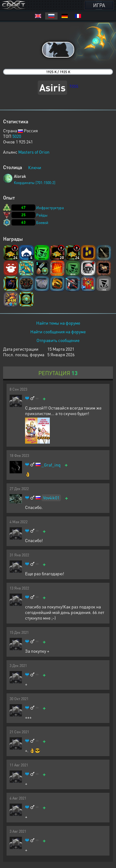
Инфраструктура (50, 208)
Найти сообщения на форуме (58, 331)
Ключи (35, 167)
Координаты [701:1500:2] (35, 183)
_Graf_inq (51, 465)
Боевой (42, 223)
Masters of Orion (34, 152)
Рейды (42, 215)
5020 (17, 136)
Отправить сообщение (58, 340)
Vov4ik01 (51, 498)
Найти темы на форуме (58, 323)
